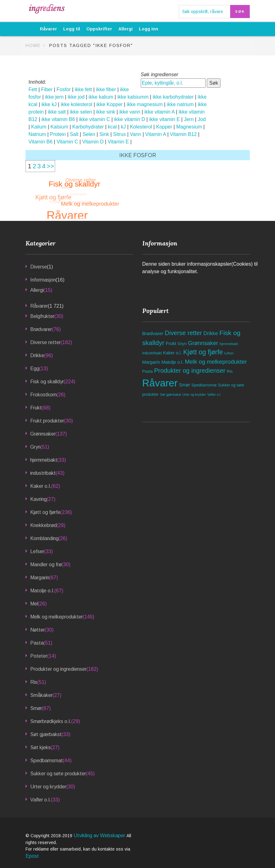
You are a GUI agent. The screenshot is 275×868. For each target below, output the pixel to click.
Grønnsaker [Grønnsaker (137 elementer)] (203, 343)
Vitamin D (93, 142)
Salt (74, 134)
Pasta (37, 643)
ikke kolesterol (76, 104)
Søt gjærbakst (46, 734)
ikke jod (76, 97)
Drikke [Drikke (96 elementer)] (211, 333)
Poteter (39, 656)
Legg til (72, 29)
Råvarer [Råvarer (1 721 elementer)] (160, 383)
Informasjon (43, 280)
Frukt (36, 408)
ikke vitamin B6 (58, 119)
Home (33, 45)
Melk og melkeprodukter (57, 617)
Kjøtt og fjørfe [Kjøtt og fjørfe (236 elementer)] (203, 352)
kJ (123, 127)
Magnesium (189, 127)
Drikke (37, 355)
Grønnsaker (43, 434)
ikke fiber (106, 89)
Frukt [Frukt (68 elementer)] (171, 343)
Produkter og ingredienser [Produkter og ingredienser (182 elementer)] (190, 371)
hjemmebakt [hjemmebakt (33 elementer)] (229, 344)
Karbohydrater (88, 127)
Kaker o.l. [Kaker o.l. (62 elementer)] (173, 353)
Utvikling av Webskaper (100, 835)
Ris (34, 682)
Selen (89, 134)
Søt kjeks (40, 747)
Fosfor (64, 89)
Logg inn (149, 29)
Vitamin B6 (41, 142)
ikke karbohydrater (173, 97)
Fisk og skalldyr (47, 382)
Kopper (164, 127)
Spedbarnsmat (47, 761)
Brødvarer (41, 329)
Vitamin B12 (183, 134)
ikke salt (57, 112)
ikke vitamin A (160, 112)
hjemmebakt (44, 460)
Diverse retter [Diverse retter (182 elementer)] (183, 333)
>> (50, 166)
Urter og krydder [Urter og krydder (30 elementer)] (194, 395)
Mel (34, 604)
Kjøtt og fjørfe (45, 512)
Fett (33, 89)
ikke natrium (180, 104)
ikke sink (106, 112)
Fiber (47, 89)
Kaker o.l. (41, 486)
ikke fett (83, 89)
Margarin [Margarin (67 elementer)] (151, 362)
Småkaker (41, 695)
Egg (35, 369)
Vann (135, 134)
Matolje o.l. (42, 591)
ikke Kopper (109, 104)
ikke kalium (101, 97)
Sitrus (119, 134)
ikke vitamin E (165, 119)
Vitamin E (118, 142)
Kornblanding (44, 538)
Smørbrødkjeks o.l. (51, 721)
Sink (104, 134)
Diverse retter (45, 342)
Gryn (35, 447)
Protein (58, 134)
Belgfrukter (42, 316)
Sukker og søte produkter (58, 774)
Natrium (37, 134)
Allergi (126, 29)
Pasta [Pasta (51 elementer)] (148, 371)
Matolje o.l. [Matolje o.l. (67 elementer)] (172, 362)
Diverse (39, 267)
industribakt (43, 473)
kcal (112, 127)
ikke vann (130, 112)
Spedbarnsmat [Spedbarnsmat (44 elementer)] (204, 385)
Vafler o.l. (41, 800)
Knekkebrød (43, 525)
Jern (189, 119)
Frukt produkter (47, 421)
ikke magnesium (145, 104)
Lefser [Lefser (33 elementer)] (229, 353)
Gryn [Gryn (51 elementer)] (182, 344)
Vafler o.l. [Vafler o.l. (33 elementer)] (214, 394)
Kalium (39, 127)
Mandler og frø (46, 565)
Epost (32, 856)
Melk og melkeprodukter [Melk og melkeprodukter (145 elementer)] (216, 362)
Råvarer (48, 29)
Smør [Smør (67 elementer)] (185, 385)
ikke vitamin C (95, 119)
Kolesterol (141, 127)
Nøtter (38, 630)
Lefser (37, 551)
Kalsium (59, 127)
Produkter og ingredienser (58, 669)
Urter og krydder (48, 787)
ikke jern (55, 97)
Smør (36, 708)
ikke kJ (49, 104)
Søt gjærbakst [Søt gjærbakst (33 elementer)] (171, 394)
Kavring (38, 499)
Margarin (40, 578)
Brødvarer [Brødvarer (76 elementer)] (153, 333)
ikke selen (81, 112)
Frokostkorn (43, 395)
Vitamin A (155, 134)
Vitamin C (67, 142)
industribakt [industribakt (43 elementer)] (152, 353)
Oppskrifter (99, 29)
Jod (202, 119)
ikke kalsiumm (133, 97)
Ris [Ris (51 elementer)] (230, 371)
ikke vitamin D (130, 119)
